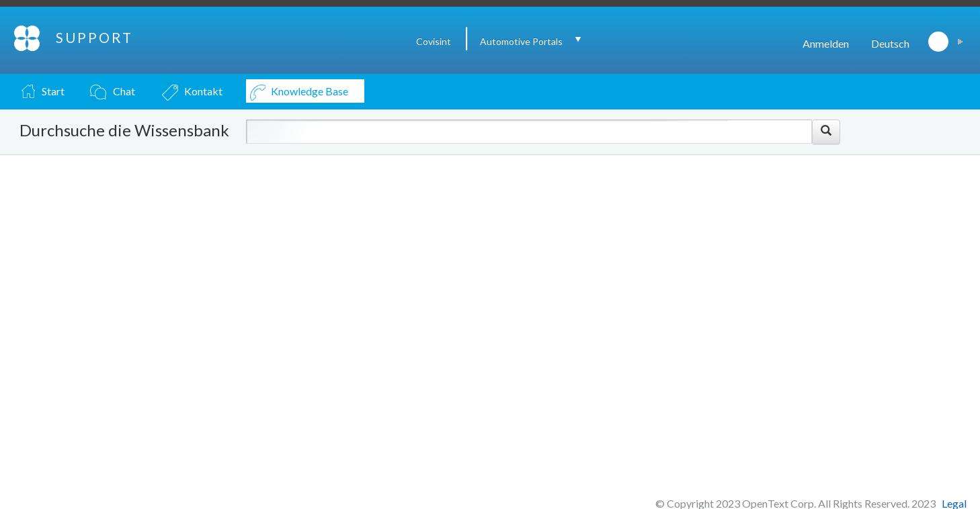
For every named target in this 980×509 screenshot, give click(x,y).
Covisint (434, 41)
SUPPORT (94, 38)
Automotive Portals (521, 41)
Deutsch (890, 43)
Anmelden (826, 43)
